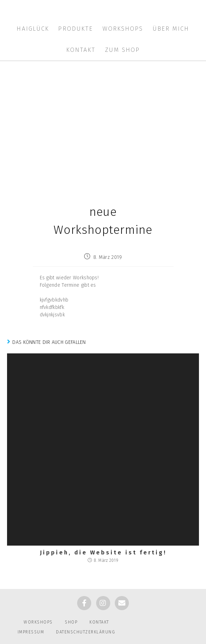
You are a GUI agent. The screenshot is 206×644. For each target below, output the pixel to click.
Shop (71, 622)
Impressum (31, 632)
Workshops (38, 622)
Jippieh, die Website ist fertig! (103, 553)
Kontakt (99, 622)
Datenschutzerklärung (86, 632)
